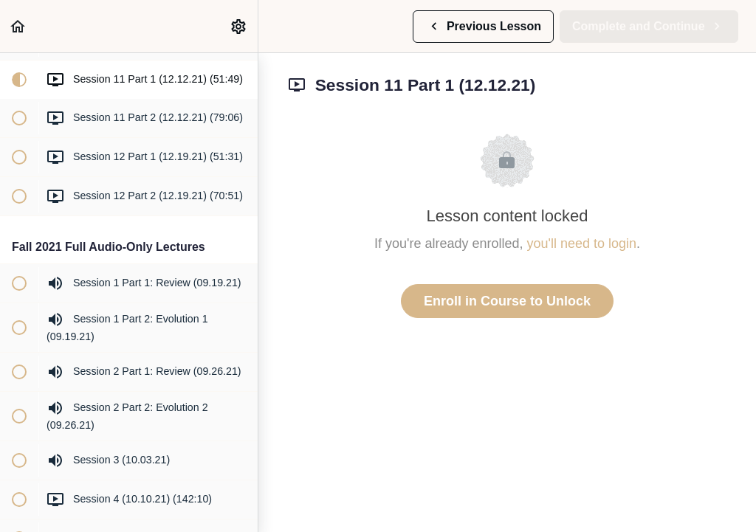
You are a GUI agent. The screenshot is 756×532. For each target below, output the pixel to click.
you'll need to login (582, 243)
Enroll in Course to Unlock (507, 301)
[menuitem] (239, 26)
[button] (18, 26)
